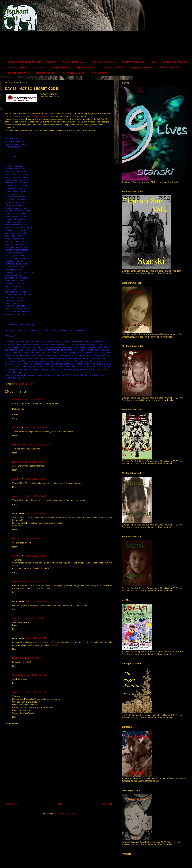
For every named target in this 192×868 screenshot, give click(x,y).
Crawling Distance (17, 67)
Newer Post (11, 804)
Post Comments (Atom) (64, 814)
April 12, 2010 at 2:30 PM (36, 496)
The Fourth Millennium (74, 62)
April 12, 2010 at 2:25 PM (35, 462)
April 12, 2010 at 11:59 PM (32, 618)
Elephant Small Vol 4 (169, 67)
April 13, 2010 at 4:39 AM (38, 675)
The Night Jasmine (60, 67)
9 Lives (154, 62)
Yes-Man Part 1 (100, 73)
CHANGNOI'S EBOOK (74, 73)
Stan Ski (16, 428)
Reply (15, 418)
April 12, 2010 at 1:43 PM (36, 428)
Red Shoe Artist (20, 445)
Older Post (106, 804)
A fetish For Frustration (104, 62)
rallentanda (18, 462)
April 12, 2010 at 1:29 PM (34, 399)
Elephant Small (15, 15)
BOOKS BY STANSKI (133, 62)
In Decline (38, 67)
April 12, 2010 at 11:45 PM (36, 601)
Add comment (13, 724)
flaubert (16, 618)
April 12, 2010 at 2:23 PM (39, 445)
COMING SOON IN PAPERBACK (24, 62)
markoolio (17, 399)
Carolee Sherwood (39, 116)
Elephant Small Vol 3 (142, 67)
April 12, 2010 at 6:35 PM (33, 581)
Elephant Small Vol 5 (19, 73)
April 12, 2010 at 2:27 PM (36, 479)
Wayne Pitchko (19, 675)
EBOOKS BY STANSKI (176, 62)
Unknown (17, 581)
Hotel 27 (51, 62)
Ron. (15, 539)
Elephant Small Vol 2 (114, 67)
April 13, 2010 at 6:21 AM (36, 692)
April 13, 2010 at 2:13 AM (36, 638)
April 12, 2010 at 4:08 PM (36, 513)
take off (55, 645)
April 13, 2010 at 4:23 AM (31, 658)
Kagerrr (16, 658)
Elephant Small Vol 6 (46, 73)
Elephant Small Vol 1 (86, 67)
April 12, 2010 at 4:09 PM (29, 539)
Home (59, 804)
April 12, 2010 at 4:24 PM (36, 556)
